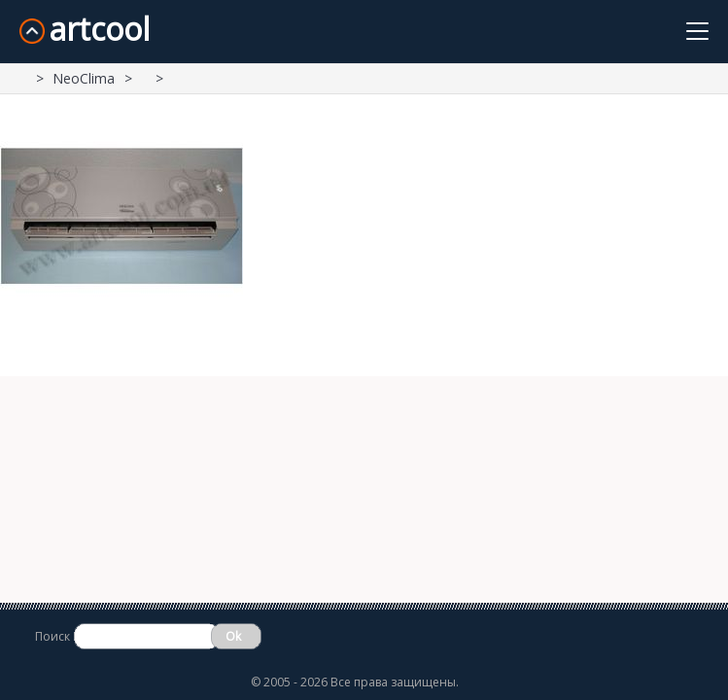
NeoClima (84, 78)
